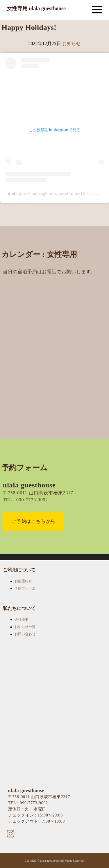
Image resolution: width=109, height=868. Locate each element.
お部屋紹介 (23, 581)
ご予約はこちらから (34, 521)
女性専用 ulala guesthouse (36, 9)
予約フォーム (25, 588)
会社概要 (22, 620)
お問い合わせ (25, 634)
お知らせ (72, 44)
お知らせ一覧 (25, 627)
